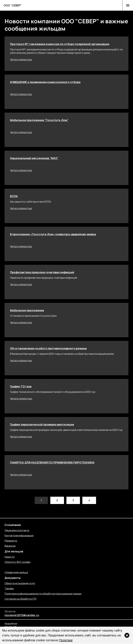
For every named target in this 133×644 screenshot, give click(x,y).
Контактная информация (19, 535)
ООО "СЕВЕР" (13, 5)
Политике (66, 640)
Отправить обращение (18, 567)
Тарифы (9, 588)
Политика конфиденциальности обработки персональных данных (43, 594)
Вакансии (10, 546)
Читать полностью (21, 60)
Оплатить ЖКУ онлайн (17, 562)
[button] (128, 5)
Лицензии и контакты (17, 530)
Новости (10, 557)
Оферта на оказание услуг (20, 583)
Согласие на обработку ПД (20, 599)
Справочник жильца (16, 572)
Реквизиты (11, 541)
